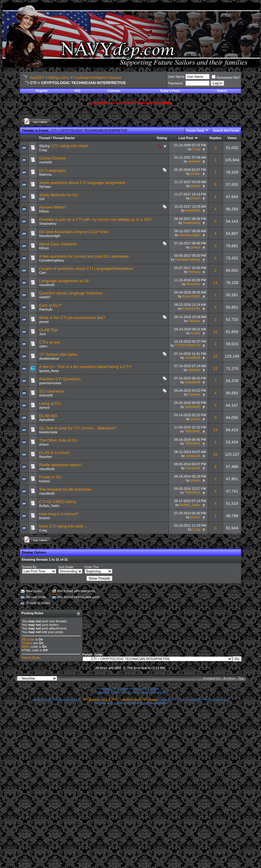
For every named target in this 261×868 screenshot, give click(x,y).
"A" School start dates (58, 354)
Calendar (114, 91)
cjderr (43, 346)
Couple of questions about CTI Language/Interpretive (86, 269)
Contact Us (212, 678)
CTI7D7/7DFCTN (187, 345)
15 (215, 368)
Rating (162, 138)
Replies (215, 138)
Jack (43, 334)
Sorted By (29, 567)
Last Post (186, 138)
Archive (229, 678)
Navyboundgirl (50, 236)
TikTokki (45, 187)
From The (92, 567)
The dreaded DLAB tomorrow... (67, 489)
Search (222, 91)
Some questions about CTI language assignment (82, 183)
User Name (176, 77)
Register (42, 91)
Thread (44, 138)
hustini (196, 333)
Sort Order (66, 567)
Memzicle (193, 284)
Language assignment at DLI (65, 281)
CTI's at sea (50, 342)
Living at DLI (50, 403)
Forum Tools (196, 131)
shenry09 (46, 395)
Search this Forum (226, 131)
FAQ (77, 91)
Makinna (45, 174)
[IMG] (26, 647)
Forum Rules (31, 658)
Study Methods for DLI (59, 195)
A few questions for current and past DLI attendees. (84, 256)
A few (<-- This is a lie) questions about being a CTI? (86, 367)
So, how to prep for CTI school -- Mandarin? (78, 428)
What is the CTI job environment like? (72, 318)
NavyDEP (37, 77)
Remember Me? (226, 77)
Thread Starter (64, 138)
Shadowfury (48, 224)
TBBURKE (193, 431)
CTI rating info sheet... (72, 146)
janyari (44, 322)
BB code (28, 639)
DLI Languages (53, 170)
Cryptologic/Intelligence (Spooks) (98, 77)
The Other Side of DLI (59, 440)
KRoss (44, 211)
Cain (43, 273)
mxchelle (46, 162)
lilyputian (46, 457)
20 (215, 454)
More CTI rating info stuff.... (63, 526)
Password (175, 83)
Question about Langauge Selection (71, 293)
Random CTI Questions (60, 379)
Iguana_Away (49, 371)
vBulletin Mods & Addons (140, 700)
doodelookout (49, 358)
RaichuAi (46, 309)
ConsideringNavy (52, 260)
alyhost (44, 408)
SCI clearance (52, 391)
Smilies (27, 643)
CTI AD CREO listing (58, 502)
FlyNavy (194, 272)
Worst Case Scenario (58, 244)
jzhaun (195, 174)
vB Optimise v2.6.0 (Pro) (100, 700)
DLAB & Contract (54, 453)
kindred (45, 481)
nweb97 (45, 297)
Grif (42, 199)
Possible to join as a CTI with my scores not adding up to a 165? (96, 219)
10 (215, 332)
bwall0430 (193, 210)
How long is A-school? (59, 514)
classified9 (47, 285)
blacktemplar (48, 432)
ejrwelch (194, 161)
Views (232, 138)
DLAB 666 (48, 416)
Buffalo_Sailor (49, 506)
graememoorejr (50, 383)
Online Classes (53, 158)
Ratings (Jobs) (59, 77)
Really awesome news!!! (61, 465)
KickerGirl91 (191, 296)
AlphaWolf (47, 420)
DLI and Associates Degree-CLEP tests (74, 232)
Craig (43, 150)
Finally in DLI (51, 477)
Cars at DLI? (50, 305)
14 (215, 283)
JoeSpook (193, 456)
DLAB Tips (49, 330)
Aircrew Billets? (53, 207)
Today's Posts (170, 91)
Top (241, 678)
